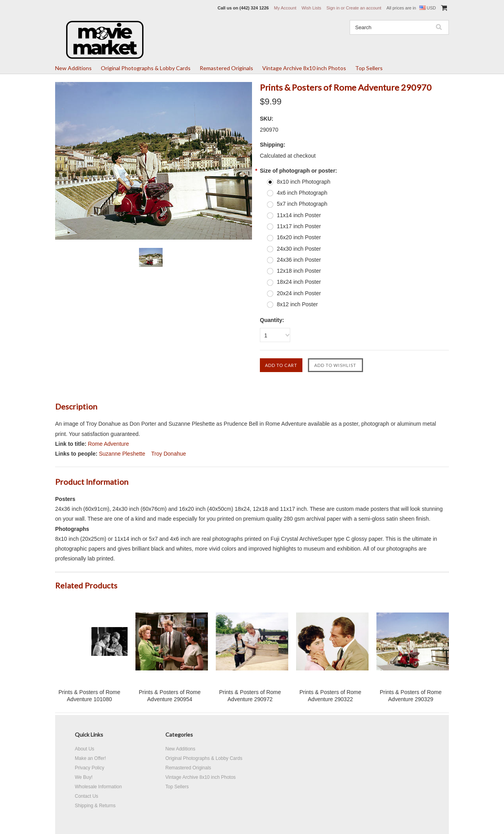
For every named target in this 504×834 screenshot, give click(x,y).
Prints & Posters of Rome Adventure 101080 (89, 696)
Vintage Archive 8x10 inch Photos (304, 68)
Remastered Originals (226, 68)
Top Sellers (369, 68)
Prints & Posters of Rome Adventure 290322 (330, 696)
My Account (285, 8)
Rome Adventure (108, 444)
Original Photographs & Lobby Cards (146, 68)
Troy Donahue (169, 454)
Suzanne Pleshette (122, 454)
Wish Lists (311, 8)
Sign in (333, 8)
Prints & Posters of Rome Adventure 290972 (250, 696)
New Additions (73, 68)
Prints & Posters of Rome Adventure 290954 (170, 696)
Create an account (363, 8)
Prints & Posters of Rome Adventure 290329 (410, 696)
